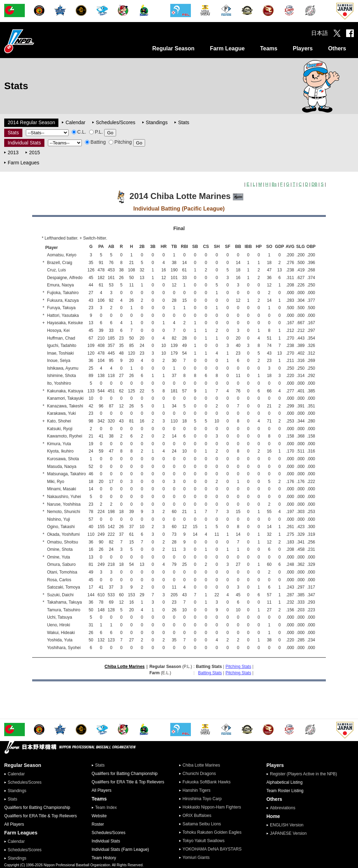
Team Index (106, 807)
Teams (269, 48)
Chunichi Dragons (199, 774)
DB (314, 184)
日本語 (320, 33)
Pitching (120, 142)
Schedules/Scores (116, 122)
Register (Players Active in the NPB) (306, 774)
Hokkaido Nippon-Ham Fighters (212, 807)
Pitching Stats (238, 667)
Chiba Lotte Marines (125, 667)
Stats (184, 122)
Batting (95, 142)
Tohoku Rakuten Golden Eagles (212, 832)
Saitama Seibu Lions (202, 824)
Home (273, 816)
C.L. (79, 132)
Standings (157, 122)
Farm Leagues (23, 163)
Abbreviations (283, 808)
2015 (34, 152)
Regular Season (173, 48)
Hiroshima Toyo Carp (202, 799)
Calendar (75, 122)
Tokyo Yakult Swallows (203, 841)
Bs (274, 184)
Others (337, 48)
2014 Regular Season (31, 122)
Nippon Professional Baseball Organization (37, 41)
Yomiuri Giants (196, 858)
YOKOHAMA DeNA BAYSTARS (212, 849)
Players (303, 48)
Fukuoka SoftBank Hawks (206, 782)
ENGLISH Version (287, 825)
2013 (13, 152)
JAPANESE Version (288, 833)
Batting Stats (210, 673)
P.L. (96, 132)
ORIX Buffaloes (197, 816)
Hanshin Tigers (196, 790)
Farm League (227, 48)
